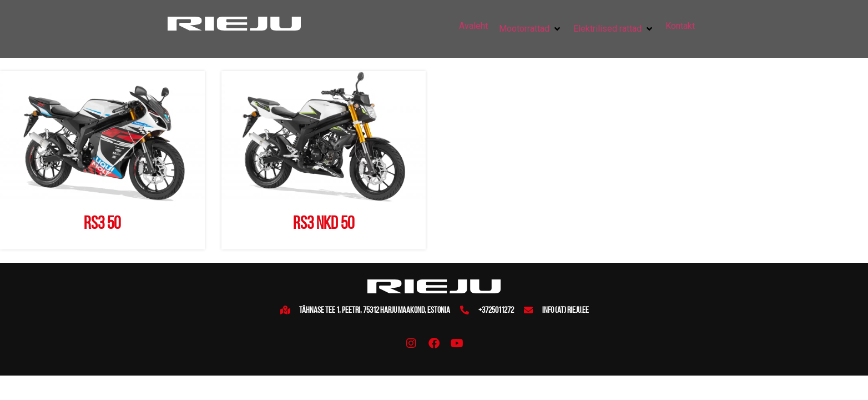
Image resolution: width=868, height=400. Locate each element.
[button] (531, 29)
